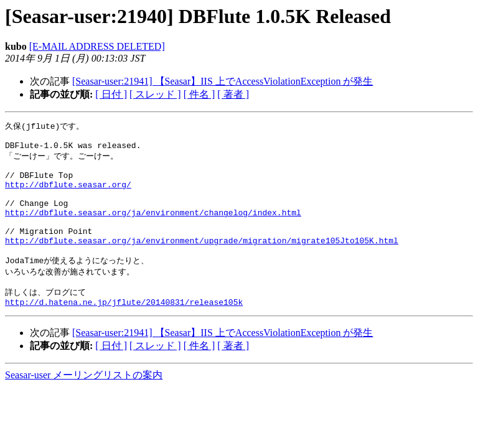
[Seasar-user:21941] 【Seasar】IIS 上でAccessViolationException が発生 (223, 81)
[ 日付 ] (111, 94)
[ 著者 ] (233, 94)
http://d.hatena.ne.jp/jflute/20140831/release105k (124, 331)
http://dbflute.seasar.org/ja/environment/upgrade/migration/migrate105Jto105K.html (202, 262)
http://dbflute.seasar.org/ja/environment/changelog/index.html (153, 228)
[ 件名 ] (199, 94)
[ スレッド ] (155, 94)
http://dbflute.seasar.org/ (68, 195)
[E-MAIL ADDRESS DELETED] (97, 46)
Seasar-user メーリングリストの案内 (84, 404)
